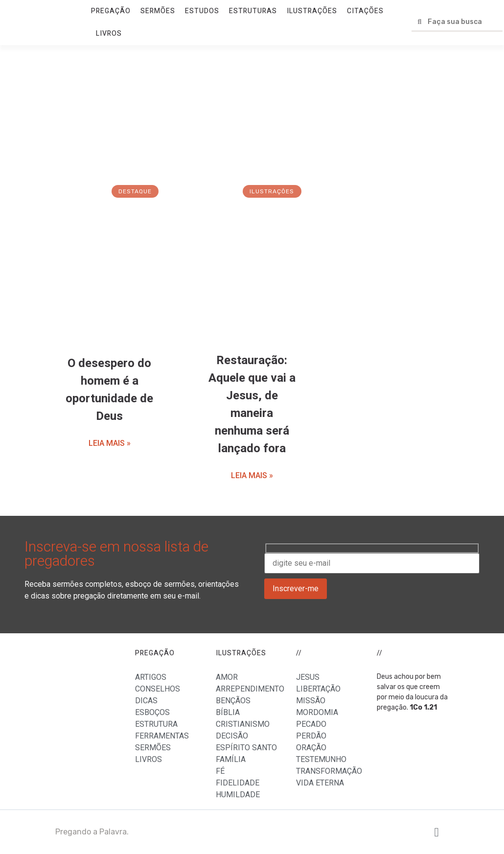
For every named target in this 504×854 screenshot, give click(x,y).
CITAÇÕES (365, 11)
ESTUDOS (202, 11)
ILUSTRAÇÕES (312, 11)
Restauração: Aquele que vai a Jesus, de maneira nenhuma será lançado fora (252, 404)
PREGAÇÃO (111, 11)
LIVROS (109, 34)
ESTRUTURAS (253, 11)
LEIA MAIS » (110, 443)
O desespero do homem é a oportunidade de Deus (109, 390)
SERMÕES (158, 11)
